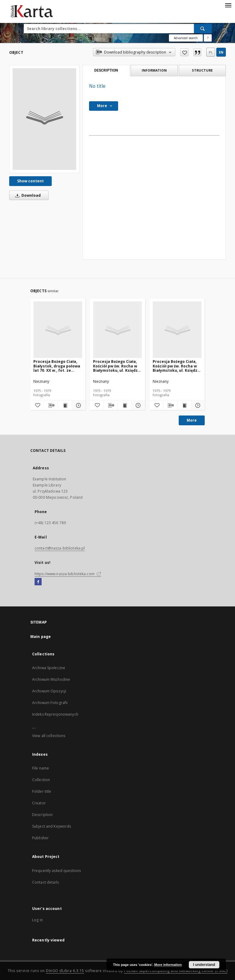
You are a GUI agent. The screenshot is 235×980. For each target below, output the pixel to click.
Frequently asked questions (56, 871)
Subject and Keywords (52, 826)
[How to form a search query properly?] (208, 38)
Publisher (40, 838)
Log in (37, 920)
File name (41, 768)
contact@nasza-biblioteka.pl (60, 548)
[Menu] (228, 5)
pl (211, 52)
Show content (30, 181)
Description (42, 815)
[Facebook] (38, 582)
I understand (204, 965)
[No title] (44, 119)
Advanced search (186, 38)
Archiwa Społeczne (49, 668)
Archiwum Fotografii (50, 703)
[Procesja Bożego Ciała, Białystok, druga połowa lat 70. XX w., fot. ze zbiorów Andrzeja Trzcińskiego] (58, 330)
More (192, 420)
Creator (39, 803)
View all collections (49, 736)
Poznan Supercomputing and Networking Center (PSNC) (176, 971)
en (221, 52)
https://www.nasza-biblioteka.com (68, 574)
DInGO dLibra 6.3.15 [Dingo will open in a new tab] (65, 971)
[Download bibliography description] (51, 405)
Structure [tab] (202, 70)
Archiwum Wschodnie (51, 679)
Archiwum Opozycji (49, 691)
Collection (41, 780)
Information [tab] (154, 70)
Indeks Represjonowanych (55, 714)
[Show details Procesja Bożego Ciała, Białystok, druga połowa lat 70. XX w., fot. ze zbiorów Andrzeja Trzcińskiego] (78, 405)
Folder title (42, 791)
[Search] (203, 28)
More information (168, 965)
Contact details (45, 882)
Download (27, 195)
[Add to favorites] (184, 52)
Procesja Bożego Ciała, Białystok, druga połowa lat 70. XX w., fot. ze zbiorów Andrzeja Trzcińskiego (57, 366)
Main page (41, 637)
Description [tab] (106, 70)
